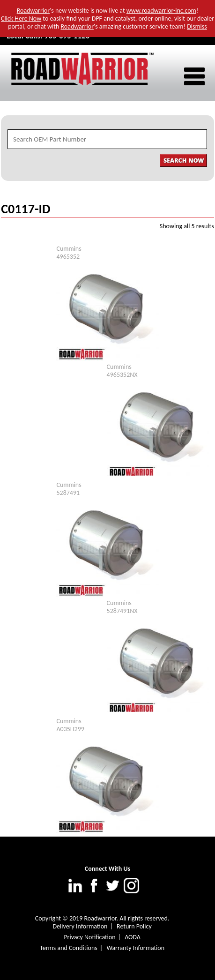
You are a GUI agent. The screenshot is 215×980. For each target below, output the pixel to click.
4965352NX (122, 375)
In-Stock (148, 257)
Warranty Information (135, 948)
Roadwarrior (33, 11)
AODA (133, 937)
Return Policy (134, 926)
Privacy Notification (89, 937)
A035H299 (70, 729)
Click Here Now (21, 19)
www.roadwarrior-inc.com (161, 11)
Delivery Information (80, 926)
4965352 (68, 257)
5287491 (68, 493)
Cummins (69, 249)
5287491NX (122, 611)
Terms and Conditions (69, 948)
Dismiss (197, 26)
